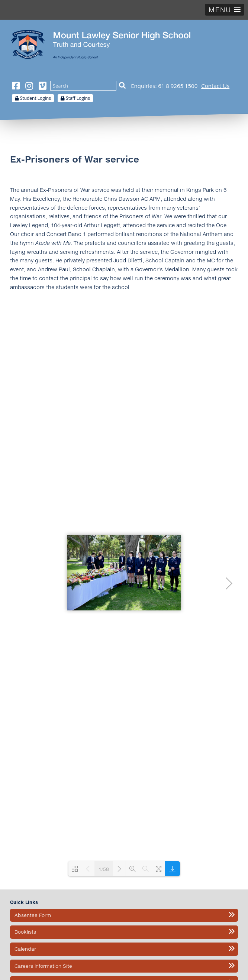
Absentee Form (33, 915)
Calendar (25, 949)
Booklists (25, 932)
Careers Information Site (43, 966)
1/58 (104, 869)
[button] (225, 10)
